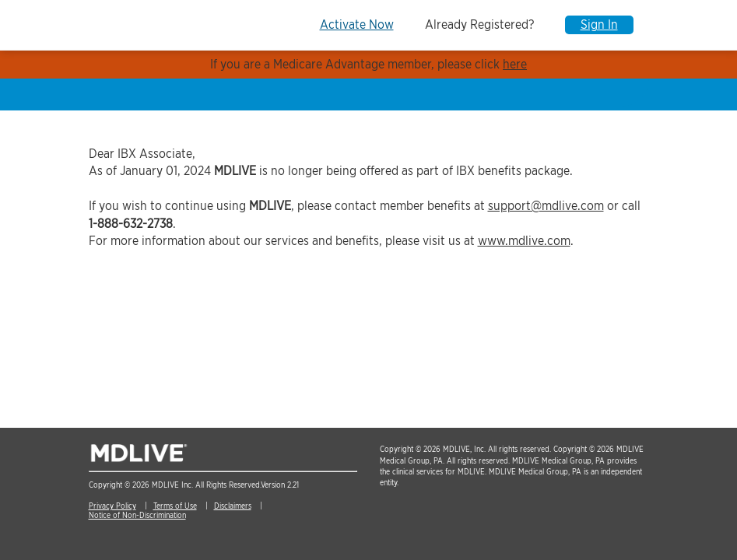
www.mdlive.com (524, 241)
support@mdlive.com (546, 206)
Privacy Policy (112, 506)
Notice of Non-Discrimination (137, 515)
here (515, 65)
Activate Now (357, 24)
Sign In (599, 24)
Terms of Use (175, 506)
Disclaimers (233, 506)
